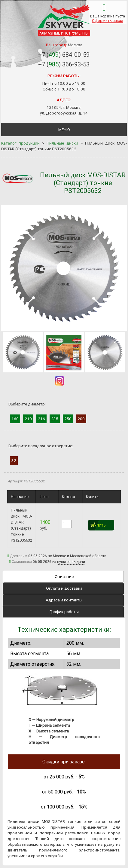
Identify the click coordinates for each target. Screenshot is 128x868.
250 (68, 419)
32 (14, 460)
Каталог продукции (20, 143)
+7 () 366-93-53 (64, 64)
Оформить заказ (108, 21)
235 (55, 419)
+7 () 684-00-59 (64, 55)
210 (28, 419)
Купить (99, 526)
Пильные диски (62, 143)
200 (81, 419)
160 (15, 419)
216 (41, 419)
